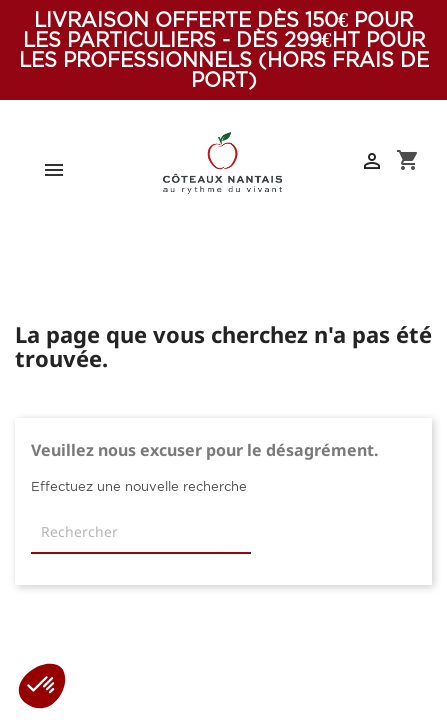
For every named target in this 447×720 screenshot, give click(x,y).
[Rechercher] (141, 533)
